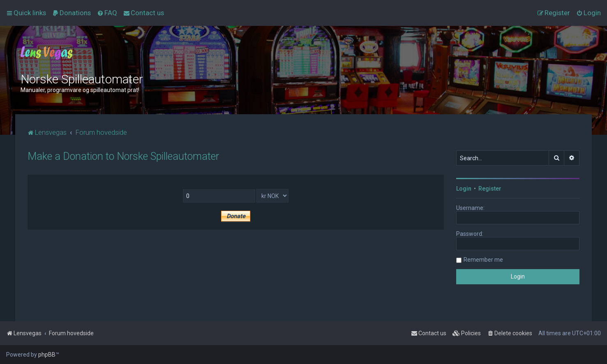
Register (490, 189)
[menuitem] (72, 13)
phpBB (47, 355)
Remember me (483, 260)
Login (464, 189)
